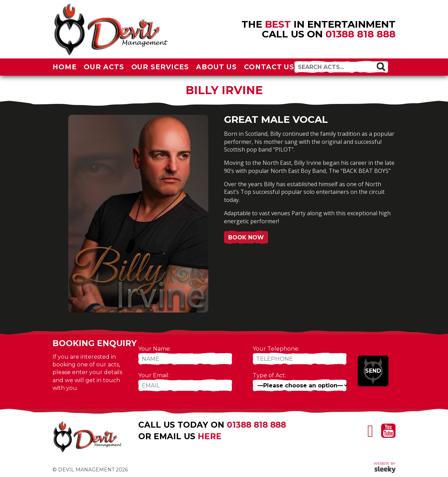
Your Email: (154, 375)
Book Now (246, 237)
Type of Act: (269, 375)
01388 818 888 (360, 34)
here (210, 436)
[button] (381, 66)
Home (65, 67)
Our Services (160, 67)
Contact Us (269, 67)
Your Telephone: (276, 349)
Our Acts (104, 67)
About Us (216, 67)
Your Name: (155, 349)
